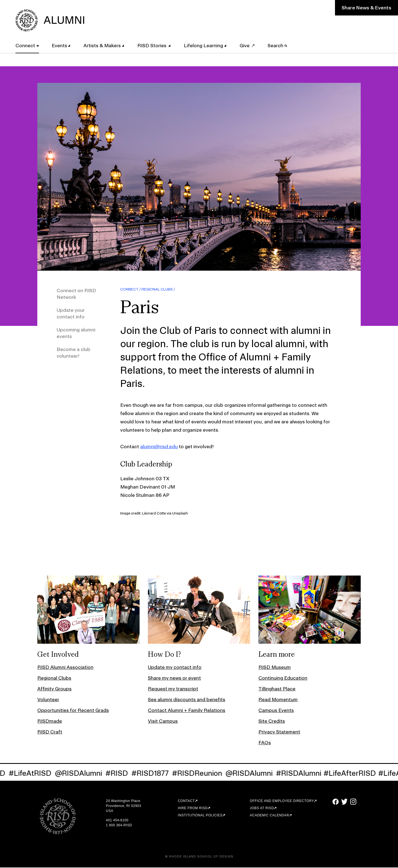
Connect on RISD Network (76, 294)
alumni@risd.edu (159, 447)
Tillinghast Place (277, 689)
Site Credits (272, 721)
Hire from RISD (193, 809)
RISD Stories (153, 45)
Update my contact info (175, 668)
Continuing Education (283, 678)
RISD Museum (275, 668)
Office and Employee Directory (282, 801)
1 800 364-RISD (119, 826)
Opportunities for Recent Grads (73, 711)
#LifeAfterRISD (353, 774)
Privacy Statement (279, 732)
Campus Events (276, 711)
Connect (26, 45)
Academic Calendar (269, 816)
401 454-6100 (117, 821)
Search (278, 45)
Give (245, 45)
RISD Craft (50, 732)
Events (60, 45)
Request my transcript (173, 689)
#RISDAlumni (302, 774)
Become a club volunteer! (74, 353)
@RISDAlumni (82, 774)
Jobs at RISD (262, 809)
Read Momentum (278, 700)
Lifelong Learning (205, 45)
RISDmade (50, 721)
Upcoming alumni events (76, 333)
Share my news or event (174, 678)
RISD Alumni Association (65, 668)
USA (109, 811)
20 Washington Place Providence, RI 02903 (123, 804)
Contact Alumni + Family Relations (187, 711)
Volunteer (48, 700)
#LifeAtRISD (33, 774)
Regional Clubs (157, 290)
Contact (186, 801)
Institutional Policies (200, 816)
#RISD (120, 774)
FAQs (265, 743)
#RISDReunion (200, 774)
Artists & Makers (103, 45)
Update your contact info (71, 314)
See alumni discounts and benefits (187, 700)
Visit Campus (163, 721)
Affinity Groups (54, 689)
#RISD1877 (153, 774)
